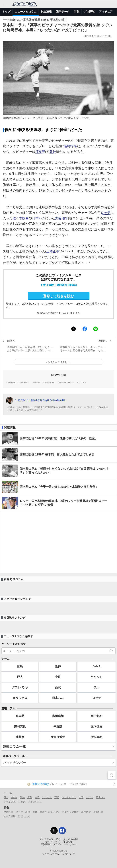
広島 (20, 666)
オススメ (83, 383)
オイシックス (35, 802)
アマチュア (106, 12)
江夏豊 (40, 152)
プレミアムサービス (50, 839)
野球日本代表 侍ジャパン (46, 812)
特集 (77, 12)
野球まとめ (24, 816)
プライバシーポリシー (65, 844)
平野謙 (58, 726)
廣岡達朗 (58, 716)
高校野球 (86, 812)
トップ (6, 12)
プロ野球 (89, 12)
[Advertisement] (59, 542)
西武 (58, 687)
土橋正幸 (53, 251)
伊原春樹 (97, 737)
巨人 (20, 677)
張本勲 (37, 383)
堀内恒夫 (97, 726)
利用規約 (67, 842)
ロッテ (106, 213)
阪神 (53, 152)
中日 (58, 677)
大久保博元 (58, 737)
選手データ (63, 12)
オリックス (20, 698)
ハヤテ (22, 802)
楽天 (97, 687)
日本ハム (39, 218)
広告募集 (45, 844)
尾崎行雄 (70, 146)
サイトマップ (52, 842)
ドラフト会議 (23, 812)
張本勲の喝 (49, 383)
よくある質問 (71, 839)
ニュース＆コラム (26, 12)
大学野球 (98, 812)
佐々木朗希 (21, 218)
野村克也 (20, 726)
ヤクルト (97, 677)
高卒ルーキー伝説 (66, 383)
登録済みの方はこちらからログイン (59, 313)
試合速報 (46, 12)
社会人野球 (10, 816)
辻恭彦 (20, 737)
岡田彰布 (97, 716)
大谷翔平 (61, 218)
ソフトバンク (20, 687)
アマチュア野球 (70, 812)
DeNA (97, 666)
